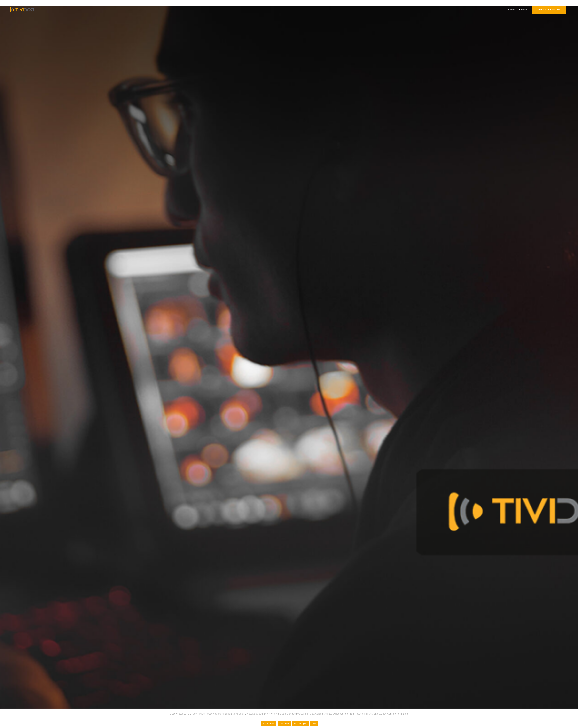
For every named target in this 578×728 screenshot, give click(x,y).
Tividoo (511, 10)
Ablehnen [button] (284, 723)
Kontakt (523, 10)
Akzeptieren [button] (269, 723)
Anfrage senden (549, 10)
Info (314, 723)
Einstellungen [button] (300, 723)
